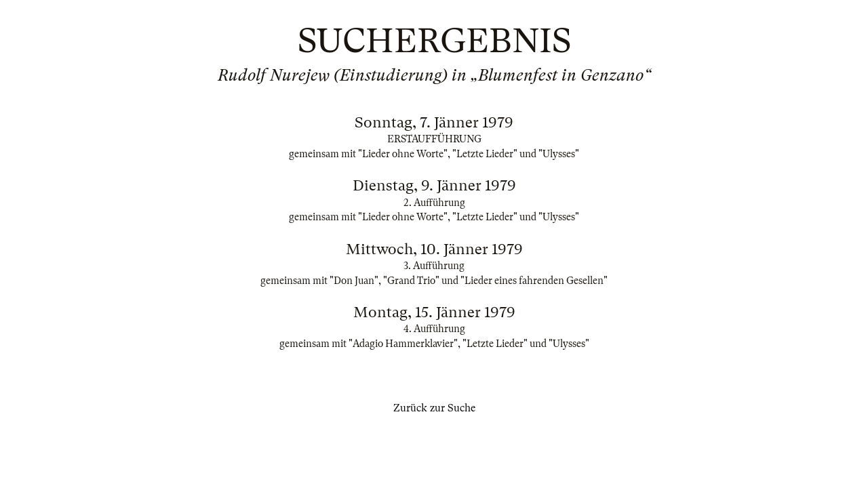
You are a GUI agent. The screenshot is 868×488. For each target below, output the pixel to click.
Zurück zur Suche (434, 408)
